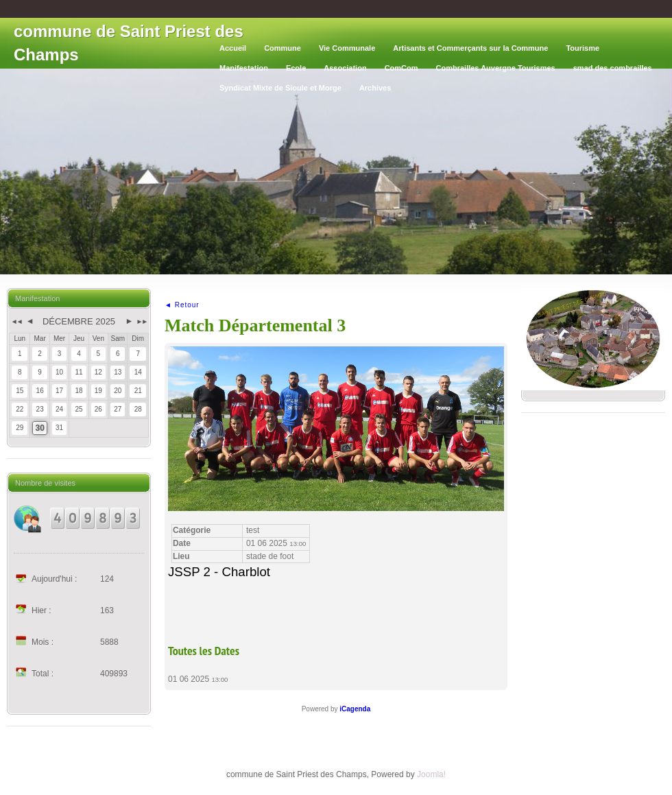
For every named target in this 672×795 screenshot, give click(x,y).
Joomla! (431, 774)
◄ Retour (182, 305)
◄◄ (16, 321)
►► (142, 321)
